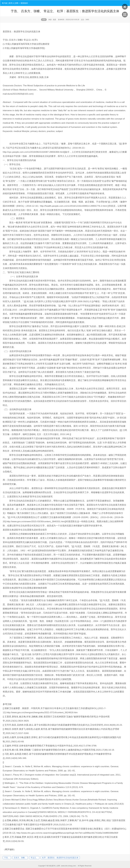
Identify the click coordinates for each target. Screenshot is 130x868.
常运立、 (34, 858)
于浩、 (7, 858)
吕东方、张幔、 (20, 858)
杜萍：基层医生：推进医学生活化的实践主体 (60, 858)
